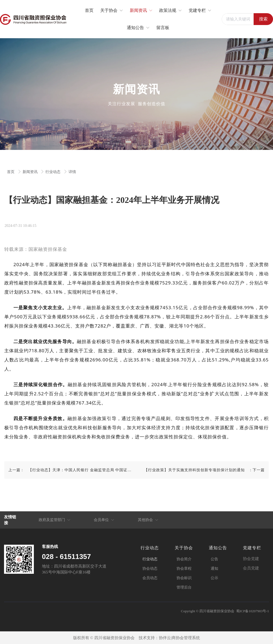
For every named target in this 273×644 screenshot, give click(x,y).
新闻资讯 (31, 172)
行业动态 (53, 172)
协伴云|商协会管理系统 (179, 638)
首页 (11, 172)
